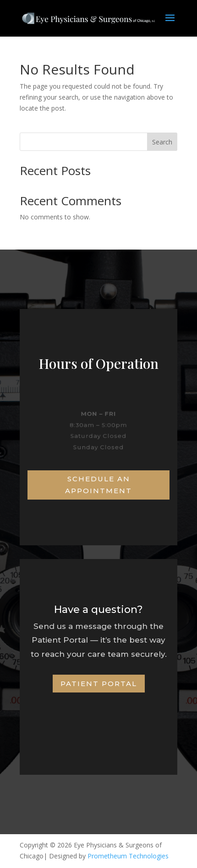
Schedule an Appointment (98, 485)
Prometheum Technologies (128, 856)
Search (162, 142)
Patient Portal (99, 684)
